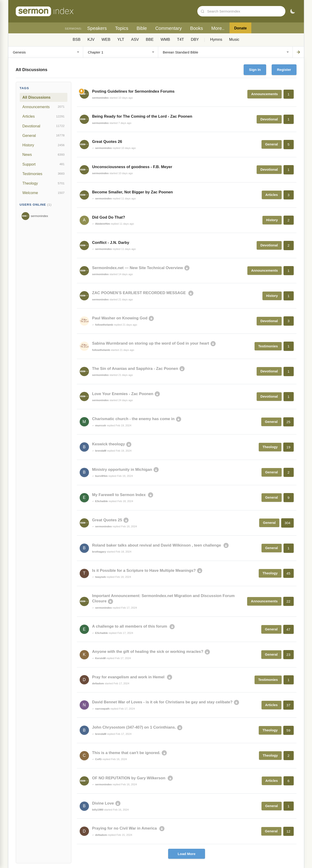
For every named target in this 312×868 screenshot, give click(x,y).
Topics (122, 28)
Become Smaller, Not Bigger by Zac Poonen (133, 192)
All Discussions (36, 97)
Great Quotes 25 (107, 520)
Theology (44, 183)
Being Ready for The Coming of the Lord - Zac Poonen (142, 116)
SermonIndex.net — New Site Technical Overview (138, 268)
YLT (121, 39)
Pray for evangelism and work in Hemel (129, 677)
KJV (91, 39)
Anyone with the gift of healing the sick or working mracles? (148, 652)
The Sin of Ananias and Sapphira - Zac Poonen (135, 369)
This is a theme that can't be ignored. (126, 753)
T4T (180, 39)
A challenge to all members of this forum (130, 626)
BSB (77, 39)
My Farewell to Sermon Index (120, 495)
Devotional (44, 126)
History (44, 145)
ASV (135, 39)
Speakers (97, 28)
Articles (44, 116)
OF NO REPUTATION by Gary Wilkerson (129, 778)
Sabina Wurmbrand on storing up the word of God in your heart (151, 343)
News (44, 155)
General (44, 135)
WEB (106, 39)
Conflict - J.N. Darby (111, 243)
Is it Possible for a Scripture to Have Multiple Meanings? (144, 571)
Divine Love (103, 803)
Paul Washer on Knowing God (120, 318)
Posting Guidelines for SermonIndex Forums (133, 91)
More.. (218, 28)
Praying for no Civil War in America (125, 828)
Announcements (44, 107)
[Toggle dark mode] (293, 11)
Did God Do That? (109, 217)
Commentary (168, 28)
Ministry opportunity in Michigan (122, 470)
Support (44, 164)
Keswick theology (109, 444)
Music (234, 39)
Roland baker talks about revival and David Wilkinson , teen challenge (157, 545)
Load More (187, 854)
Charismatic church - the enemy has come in (133, 419)
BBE (150, 39)
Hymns (216, 39)
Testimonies (44, 174)
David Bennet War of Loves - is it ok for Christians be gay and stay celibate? (162, 702)
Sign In (255, 70)
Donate (240, 28)
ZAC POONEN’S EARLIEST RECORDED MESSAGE (140, 293)
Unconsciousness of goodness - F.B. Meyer (132, 167)
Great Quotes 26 (107, 142)
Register (284, 70)
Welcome (44, 193)
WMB (165, 39)
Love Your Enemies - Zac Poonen (123, 394)
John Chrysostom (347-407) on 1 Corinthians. (134, 727)
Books (197, 28)
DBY (195, 39)
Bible (142, 28)
